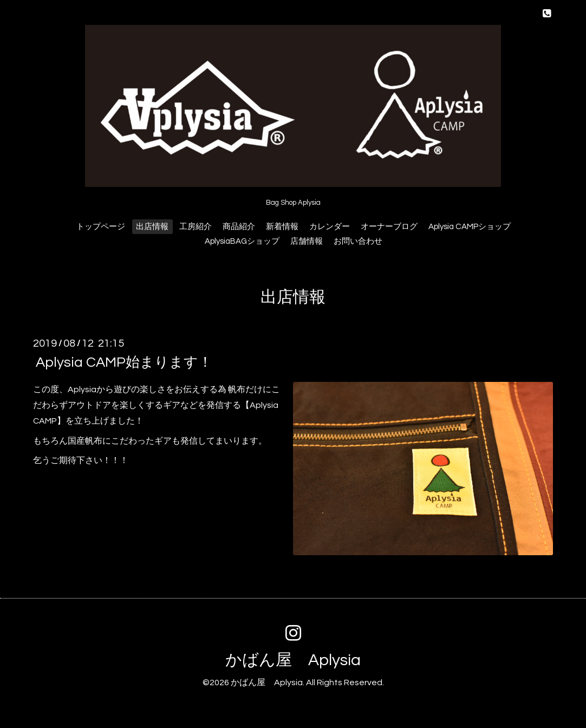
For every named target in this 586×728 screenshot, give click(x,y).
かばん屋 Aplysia (293, 660)
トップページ (101, 227)
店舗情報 (307, 241)
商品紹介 (239, 227)
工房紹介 (196, 227)
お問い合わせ (358, 241)
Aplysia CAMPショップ (470, 227)
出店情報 (152, 227)
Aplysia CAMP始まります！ (124, 362)
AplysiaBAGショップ (242, 241)
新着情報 (282, 227)
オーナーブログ (389, 227)
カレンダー (330, 227)
